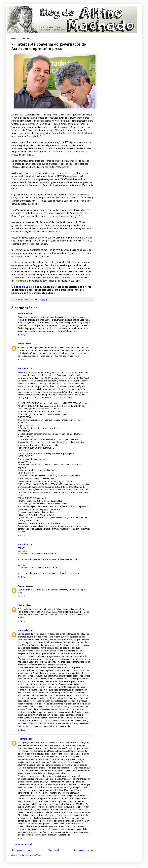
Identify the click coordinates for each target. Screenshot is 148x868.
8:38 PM (22, 577)
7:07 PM (22, 535)
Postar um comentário (25, 844)
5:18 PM (22, 360)
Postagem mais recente (22, 850)
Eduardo (22, 369)
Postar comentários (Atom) (30, 855)
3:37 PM (22, 335)
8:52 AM (22, 730)
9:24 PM (22, 621)
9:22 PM (22, 596)
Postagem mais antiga (84, 850)
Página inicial (53, 850)
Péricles (22, 344)
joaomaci (22, 630)
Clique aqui (17, 287)
